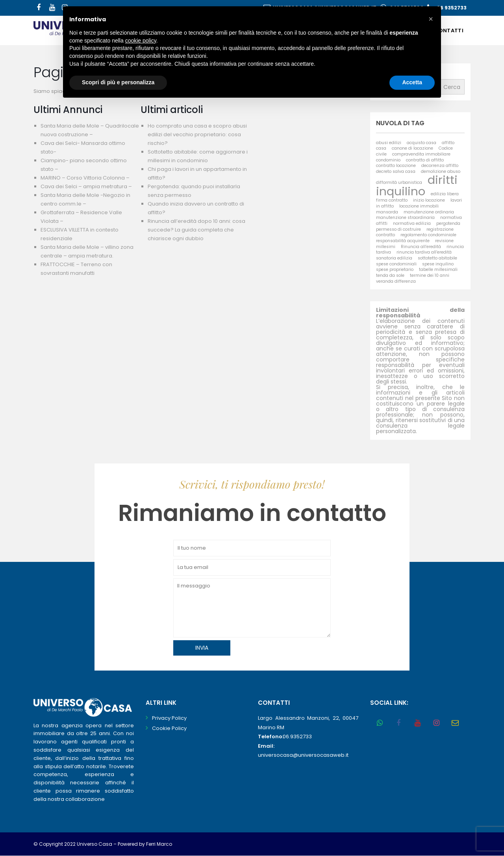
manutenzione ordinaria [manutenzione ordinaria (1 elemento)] (429, 212)
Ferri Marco (159, 844)
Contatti (449, 31)
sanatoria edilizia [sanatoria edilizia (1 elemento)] (394, 258)
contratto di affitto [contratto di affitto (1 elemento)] (425, 160)
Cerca (452, 87)
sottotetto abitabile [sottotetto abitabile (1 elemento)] (437, 258)
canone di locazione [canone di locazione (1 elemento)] (412, 148)
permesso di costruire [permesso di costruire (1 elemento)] (398, 229)
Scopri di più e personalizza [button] (118, 82)
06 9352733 (452, 8)
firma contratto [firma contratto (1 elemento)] (392, 200)
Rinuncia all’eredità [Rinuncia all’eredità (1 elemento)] (421, 247)
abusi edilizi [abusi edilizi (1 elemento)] (389, 143)
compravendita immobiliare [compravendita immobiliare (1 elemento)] (421, 154)
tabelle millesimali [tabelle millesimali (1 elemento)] (438, 270)
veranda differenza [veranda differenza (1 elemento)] (396, 281)
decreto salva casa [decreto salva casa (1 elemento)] (396, 171)
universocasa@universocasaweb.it (303, 755)
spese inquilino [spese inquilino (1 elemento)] (438, 264)
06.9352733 (297, 736)
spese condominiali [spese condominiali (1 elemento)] (396, 264)
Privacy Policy (169, 718)
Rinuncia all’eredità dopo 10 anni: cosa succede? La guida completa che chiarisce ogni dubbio (196, 230)
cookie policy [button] (141, 41)
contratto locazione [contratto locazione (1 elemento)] (396, 166)
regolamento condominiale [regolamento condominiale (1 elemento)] (428, 235)
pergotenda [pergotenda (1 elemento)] (448, 223)
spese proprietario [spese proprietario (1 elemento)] (395, 270)
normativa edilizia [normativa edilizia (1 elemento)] (412, 223)
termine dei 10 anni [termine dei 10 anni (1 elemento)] (430, 275)
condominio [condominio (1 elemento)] (388, 160)
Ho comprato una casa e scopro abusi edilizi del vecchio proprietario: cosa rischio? (197, 134)
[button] (431, 19)
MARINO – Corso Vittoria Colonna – (85, 178)
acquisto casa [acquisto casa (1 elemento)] (422, 143)
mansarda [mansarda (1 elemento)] (387, 212)
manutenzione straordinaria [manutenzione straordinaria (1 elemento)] (405, 218)
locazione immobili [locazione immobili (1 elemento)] (419, 206)
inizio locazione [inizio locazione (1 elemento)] (429, 200)
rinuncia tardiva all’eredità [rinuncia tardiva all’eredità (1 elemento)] (424, 252)
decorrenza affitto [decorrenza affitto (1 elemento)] (440, 166)
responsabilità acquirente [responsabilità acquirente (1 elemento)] (403, 241)
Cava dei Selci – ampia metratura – (86, 186)
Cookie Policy (169, 728)
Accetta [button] (412, 82)
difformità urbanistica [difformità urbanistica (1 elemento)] (399, 183)
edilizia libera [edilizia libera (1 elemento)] (445, 194)
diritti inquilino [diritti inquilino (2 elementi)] (417, 185)
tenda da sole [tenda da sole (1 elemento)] (390, 275)
